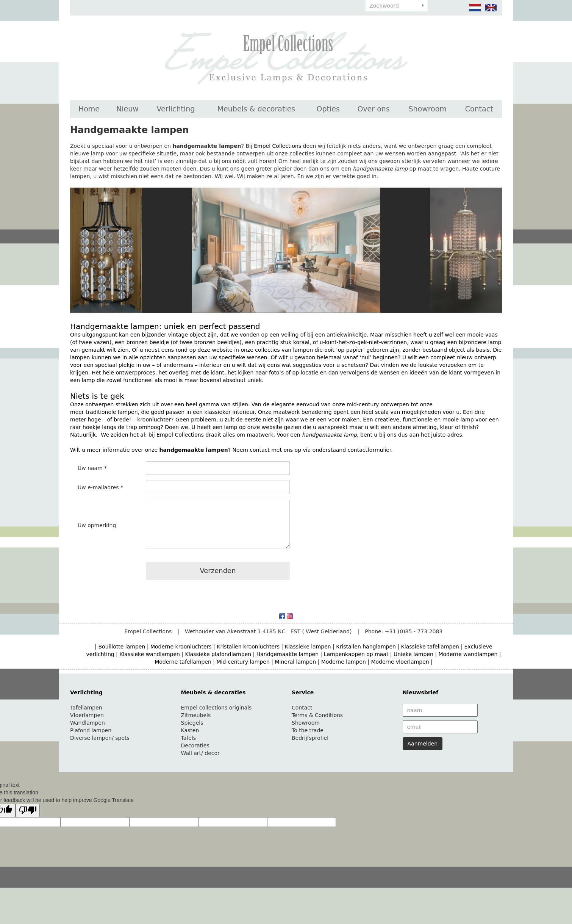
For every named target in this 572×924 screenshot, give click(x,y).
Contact (479, 109)
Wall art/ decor (200, 753)
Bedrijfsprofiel (310, 738)
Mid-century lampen (243, 662)
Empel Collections (277, 146)
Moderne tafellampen (183, 662)
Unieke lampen (413, 654)
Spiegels (192, 723)
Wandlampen (88, 723)
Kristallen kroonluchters (248, 647)
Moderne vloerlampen (400, 662)
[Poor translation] (28, 810)
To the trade (308, 730)
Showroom (427, 109)
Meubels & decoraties (256, 109)
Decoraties (195, 745)
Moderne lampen (344, 662)
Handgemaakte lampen (288, 654)
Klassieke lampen (308, 647)
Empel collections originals (216, 708)
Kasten (190, 730)
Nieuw (127, 109)
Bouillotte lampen (122, 647)
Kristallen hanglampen (366, 647)
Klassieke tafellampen (430, 647)
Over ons (373, 109)
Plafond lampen (91, 730)
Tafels (189, 738)
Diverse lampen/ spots (100, 738)
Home (89, 109)
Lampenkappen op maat (356, 654)
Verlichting (176, 109)
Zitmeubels (196, 715)
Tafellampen (86, 708)
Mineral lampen (295, 662)
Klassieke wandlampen (150, 654)
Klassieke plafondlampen (218, 654)
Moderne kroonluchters (181, 647)
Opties (328, 109)
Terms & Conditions (317, 715)
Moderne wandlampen (468, 654)
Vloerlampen (87, 715)
